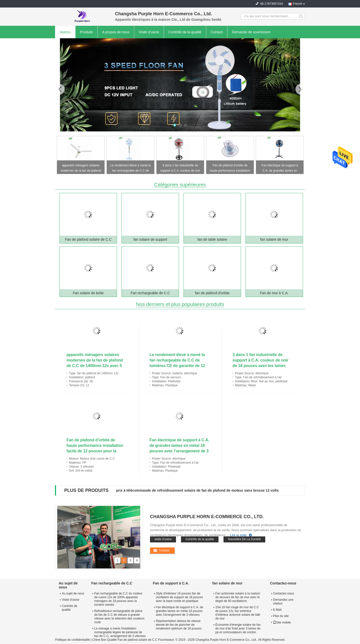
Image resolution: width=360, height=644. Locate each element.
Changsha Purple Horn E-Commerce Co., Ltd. (207, 517)
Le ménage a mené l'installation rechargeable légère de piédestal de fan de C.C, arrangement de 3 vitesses (120, 632)
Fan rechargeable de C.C (150, 293)
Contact (217, 32)
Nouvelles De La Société (244, 539)
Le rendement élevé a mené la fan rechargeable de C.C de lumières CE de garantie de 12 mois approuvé (130, 169)
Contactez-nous (283, 593)
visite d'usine (163, 539)
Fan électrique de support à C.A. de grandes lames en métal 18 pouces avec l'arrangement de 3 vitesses (280, 169)
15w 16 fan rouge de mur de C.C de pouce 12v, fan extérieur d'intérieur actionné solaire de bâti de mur (238, 613)
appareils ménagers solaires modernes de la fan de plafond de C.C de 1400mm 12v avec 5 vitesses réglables (81, 169)
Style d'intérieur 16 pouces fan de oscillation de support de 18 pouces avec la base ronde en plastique (179, 597)
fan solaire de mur (274, 239)
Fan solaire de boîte (88, 293)
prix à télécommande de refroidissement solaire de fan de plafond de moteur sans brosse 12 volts (197, 490)
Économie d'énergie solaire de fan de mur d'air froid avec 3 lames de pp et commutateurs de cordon (238, 628)
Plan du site (281, 616)
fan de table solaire (212, 239)
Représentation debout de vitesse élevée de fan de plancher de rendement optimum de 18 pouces (178, 625)
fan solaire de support (150, 239)
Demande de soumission (251, 32)
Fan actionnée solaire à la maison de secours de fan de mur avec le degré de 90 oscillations (238, 597)
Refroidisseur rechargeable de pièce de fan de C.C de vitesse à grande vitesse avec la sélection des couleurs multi (119, 617)
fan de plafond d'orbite (212, 293)
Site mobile (282, 622)
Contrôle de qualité (69, 608)
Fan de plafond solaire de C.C (88, 239)
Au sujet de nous (73, 593)
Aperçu (65, 32)
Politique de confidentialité (72, 640)
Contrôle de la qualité (185, 32)
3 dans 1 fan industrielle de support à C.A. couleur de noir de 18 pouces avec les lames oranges (180, 169)
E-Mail (277, 610)
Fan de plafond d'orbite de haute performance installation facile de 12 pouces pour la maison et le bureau (230, 169)
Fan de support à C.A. (171, 583)
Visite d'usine (149, 32)
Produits (86, 32)
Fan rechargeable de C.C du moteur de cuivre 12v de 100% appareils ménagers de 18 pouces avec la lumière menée (118, 599)
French (298, 4)
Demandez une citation (283, 602)
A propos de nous (116, 32)
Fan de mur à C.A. (274, 293)
